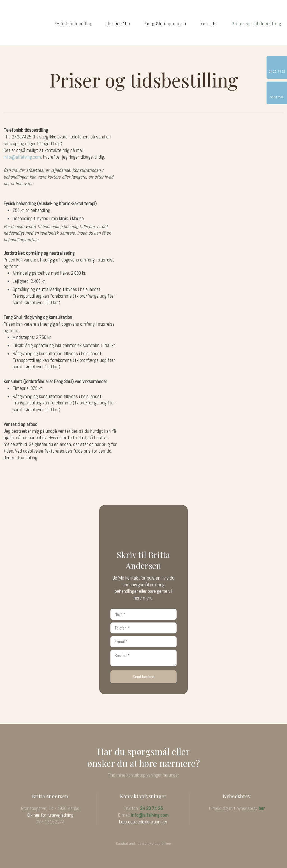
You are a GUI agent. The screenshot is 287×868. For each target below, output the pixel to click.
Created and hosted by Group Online (143, 843)
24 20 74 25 (151, 808)
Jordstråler (119, 24)
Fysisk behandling (74, 24)
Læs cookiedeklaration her (143, 822)
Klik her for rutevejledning (50, 815)
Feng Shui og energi (166, 24)
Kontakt (209, 24)
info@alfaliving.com (22, 157)
